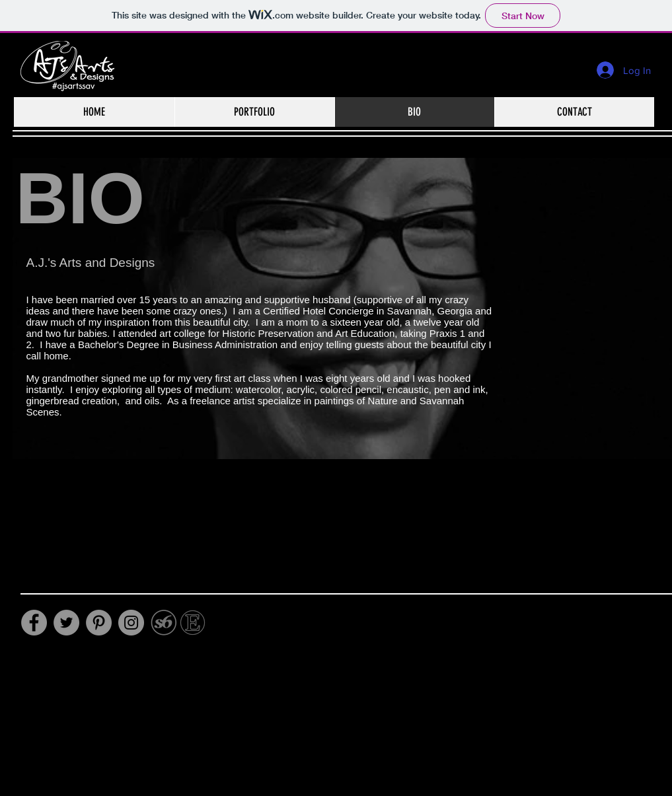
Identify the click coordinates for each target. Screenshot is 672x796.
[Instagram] (131, 623)
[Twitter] (66, 623)
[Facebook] (34, 623)
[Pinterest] (99, 623)
